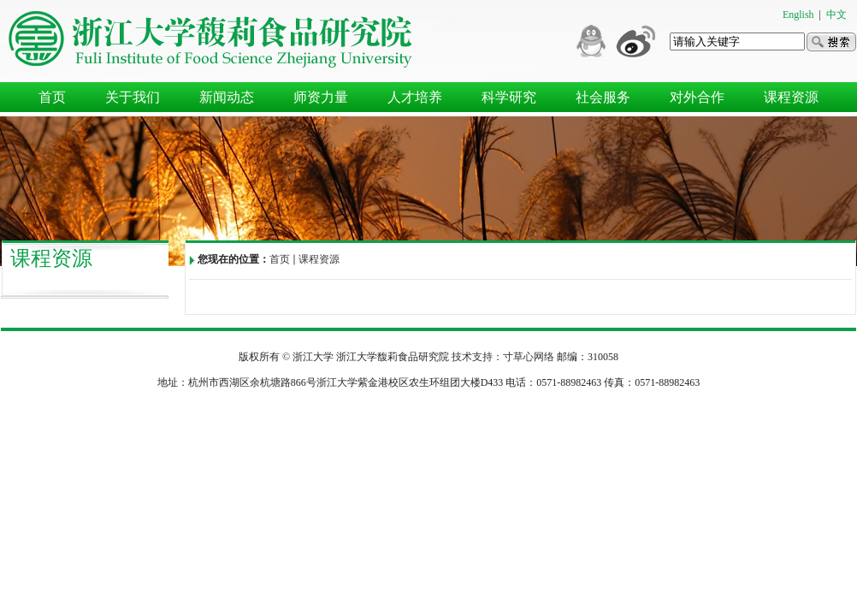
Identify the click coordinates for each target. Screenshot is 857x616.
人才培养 (415, 97)
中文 (836, 15)
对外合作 (697, 97)
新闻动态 (227, 97)
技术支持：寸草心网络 (503, 357)
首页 (52, 97)
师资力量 (321, 97)
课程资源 (791, 97)
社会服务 (603, 97)
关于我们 (133, 97)
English (798, 15)
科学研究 (509, 97)
